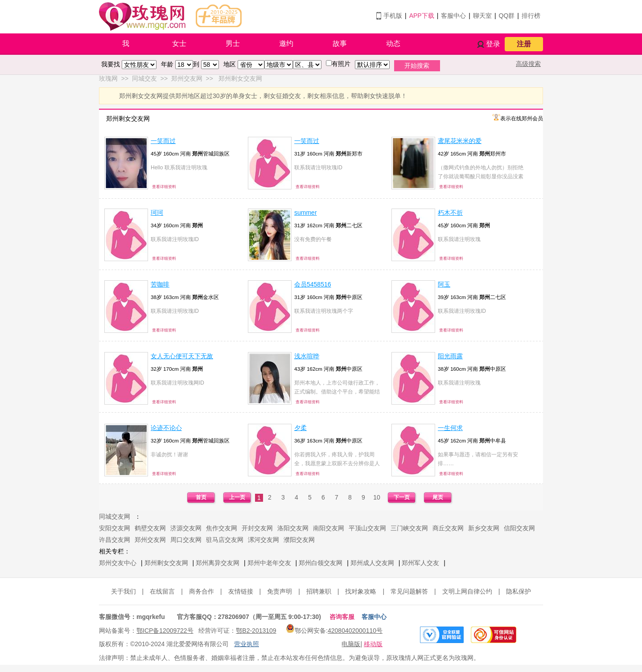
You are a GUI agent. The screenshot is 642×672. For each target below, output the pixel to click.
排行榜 (531, 16)
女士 (179, 43)
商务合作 (202, 591)
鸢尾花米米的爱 (460, 141)
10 (377, 497)
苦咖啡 (160, 284)
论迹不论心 (166, 428)
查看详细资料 (164, 187)
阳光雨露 (450, 356)
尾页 (438, 497)
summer (306, 213)
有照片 (341, 64)
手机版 (393, 16)
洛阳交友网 (293, 528)
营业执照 (247, 644)
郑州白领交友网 (321, 563)
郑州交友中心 (118, 563)
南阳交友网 (329, 528)
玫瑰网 (108, 78)
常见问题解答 (409, 591)
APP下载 (422, 16)
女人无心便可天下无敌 (182, 356)
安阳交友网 (115, 528)
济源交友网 (186, 528)
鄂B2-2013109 (256, 631)
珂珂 (157, 213)
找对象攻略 (361, 591)
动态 (393, 43)
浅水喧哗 (307, 356)
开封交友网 (257, 528)
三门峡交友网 (409, 528)
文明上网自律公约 (467, 591)
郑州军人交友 (420, 563)
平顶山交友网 (367, 528)
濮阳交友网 (299, 540)
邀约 (286, 43)
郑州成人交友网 (372, 563)
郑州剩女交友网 (166, 563)
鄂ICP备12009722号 (165, 631)
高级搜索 (528, 64)
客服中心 (453, 16)
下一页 (402, 497)
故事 (340, 43)
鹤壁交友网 (150, 528)
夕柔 (300, 428)
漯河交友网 (263, 540)
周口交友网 (186, 540)
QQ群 (507, 16)
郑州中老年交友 (269, 563)
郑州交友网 (187, 78)
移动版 (373, 644)
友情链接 (241, 591)
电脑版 (351, 644)
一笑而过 (163, 141)
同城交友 (144, 78)
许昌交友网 (115, 540)
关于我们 (123, 591)
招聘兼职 (319, 591)
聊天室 (482, 16)
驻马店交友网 (225, 540)
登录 (493, 44)
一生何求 (450, 428)
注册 (524, 44)
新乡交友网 (484, 528)
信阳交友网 (519, 528)
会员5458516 (313, 284)
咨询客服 (342, 617)
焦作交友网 (222, 528)
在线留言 (162, 591)
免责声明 (280, 591)
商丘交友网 (448, 528)
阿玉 (444, 284)
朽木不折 (450, 213)
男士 (233, 43)
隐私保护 (519, 591)
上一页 (237, 497)
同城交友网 (115, 516)
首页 (201, 497)
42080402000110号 (355, 631)
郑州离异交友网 (218, 563)
